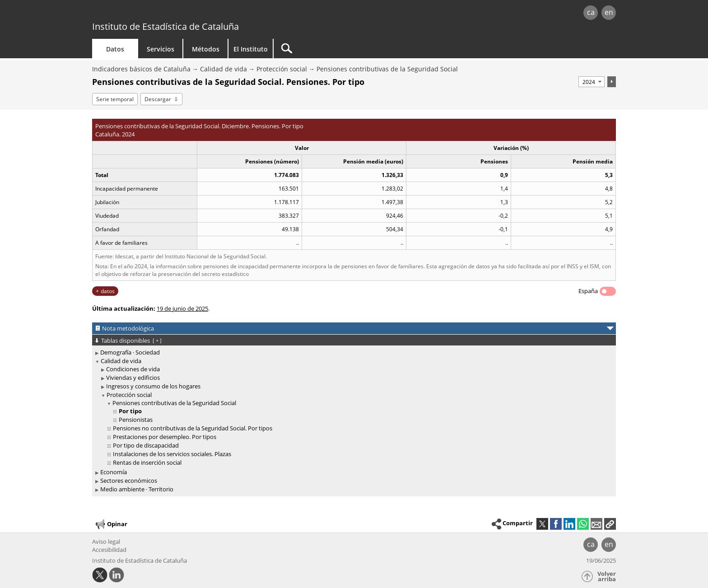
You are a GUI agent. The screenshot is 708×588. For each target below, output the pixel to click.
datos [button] (108, 291)
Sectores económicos (129, 481)
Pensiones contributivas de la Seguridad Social (387, 69)
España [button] (588, 291)
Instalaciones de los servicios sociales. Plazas (172, 454)
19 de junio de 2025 (182, 308)
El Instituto (251, 49)
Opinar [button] (111, 524)
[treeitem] (352, 352)
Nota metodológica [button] (128, 328)
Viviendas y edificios (133, 378)
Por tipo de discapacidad (146, 445)
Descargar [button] (158, 99)
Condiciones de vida (133, 369)
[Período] (592, 82)
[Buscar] (350, 49)
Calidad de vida (224, 69)
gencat (197, 13)
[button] (610, 524)
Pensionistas (136, 420)
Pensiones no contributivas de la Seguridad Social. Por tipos (193, 428)
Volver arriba (607, 576)
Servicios (161, 49)
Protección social (282, 69)
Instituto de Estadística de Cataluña (165, 26)
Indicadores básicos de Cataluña (141, 69)
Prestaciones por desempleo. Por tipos (165, 437)
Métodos (206, 49)
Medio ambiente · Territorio (137, 489)
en (609, 12)
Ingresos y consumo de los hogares (153, 386)
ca (591, 12)
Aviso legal (106, 541)
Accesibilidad (109, 550)
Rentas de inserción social (147, 462)
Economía (114, 472)
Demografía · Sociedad (130, 352)
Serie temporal (115, 99)
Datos (115, 49)
